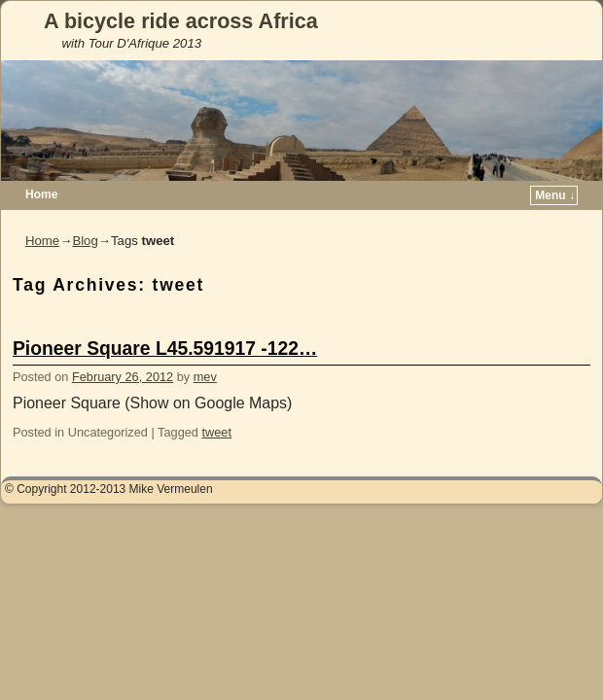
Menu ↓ (555, 195)
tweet (217, 432)
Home (41, 194)
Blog (85, 241)
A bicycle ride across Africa (181, 21)
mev (205, 377)
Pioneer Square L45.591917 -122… (165, 349)
